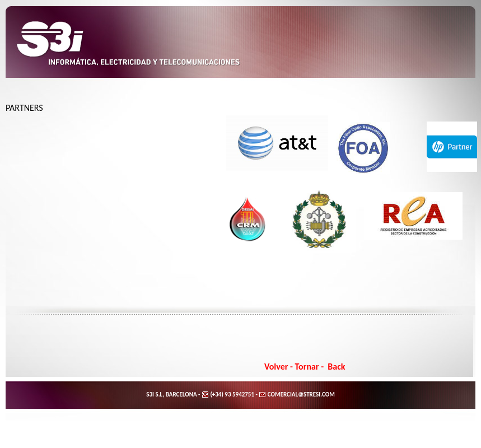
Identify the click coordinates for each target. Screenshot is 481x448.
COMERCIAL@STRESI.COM (300, 395)
